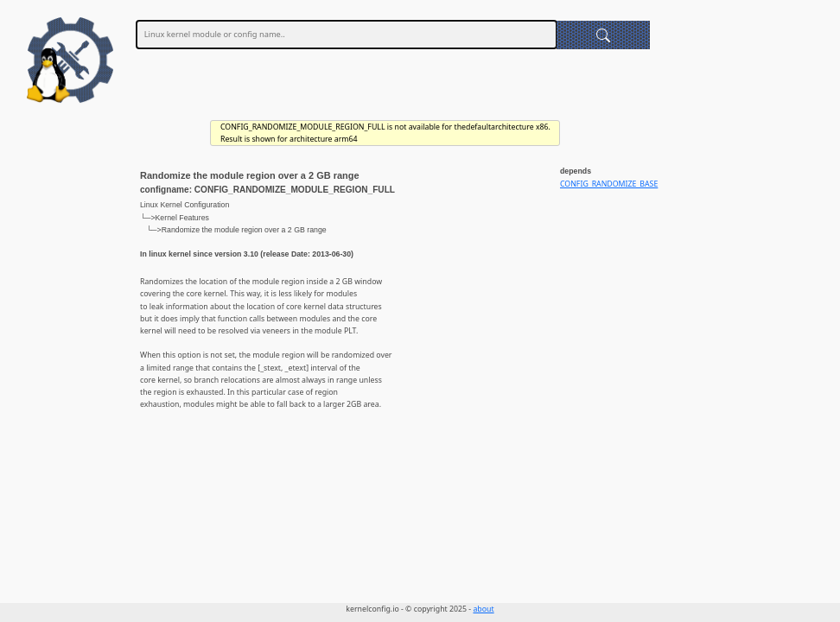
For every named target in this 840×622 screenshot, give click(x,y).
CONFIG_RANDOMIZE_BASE (609, 184)
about (483, 609)
